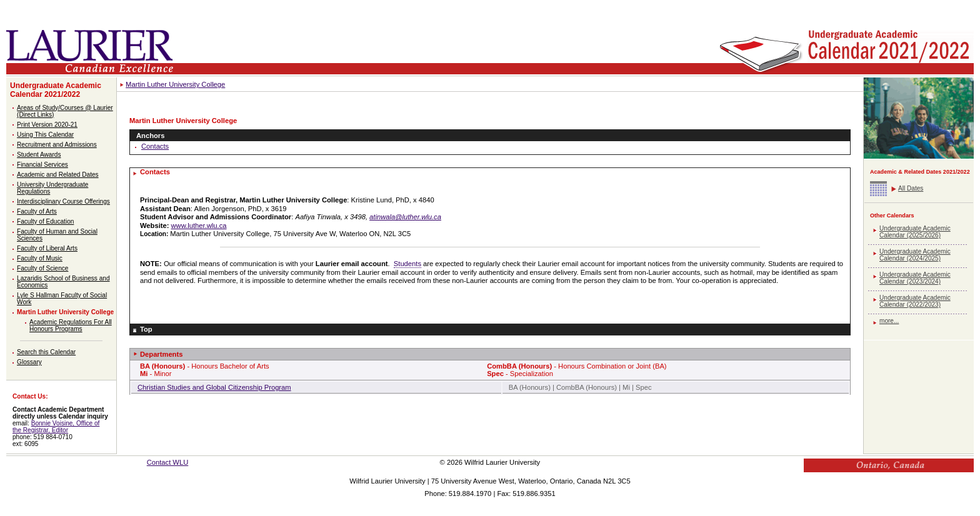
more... (889, 321)
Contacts (155, 146)
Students (407, 264)
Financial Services (42, 165)
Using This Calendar (45, 135)
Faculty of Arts (37, 211)
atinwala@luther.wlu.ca (405, 217)
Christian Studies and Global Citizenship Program (214, 387)
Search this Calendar (46, 352)
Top (146, 329)
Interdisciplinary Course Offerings (63, 201)
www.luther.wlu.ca (199, 226)
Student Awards (39, 155)
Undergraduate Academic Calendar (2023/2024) (915, 278)
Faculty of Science (42, 268)
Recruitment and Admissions (57, 145)
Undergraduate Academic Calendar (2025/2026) (915, 232)
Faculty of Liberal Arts (47, 248)
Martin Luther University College (65, 312)
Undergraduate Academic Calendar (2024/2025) (915, 255)
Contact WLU (168, 462)
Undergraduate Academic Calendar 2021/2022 (56, 90)
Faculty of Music (40, 258)
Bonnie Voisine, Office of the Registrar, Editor (56, 427)
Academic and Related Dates (58, 175)
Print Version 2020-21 (47, 125)
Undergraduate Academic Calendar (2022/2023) (915, 301)
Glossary (29, 362)
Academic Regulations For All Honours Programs (71, 325)
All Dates (911, 188)
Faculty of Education (45, 221)
